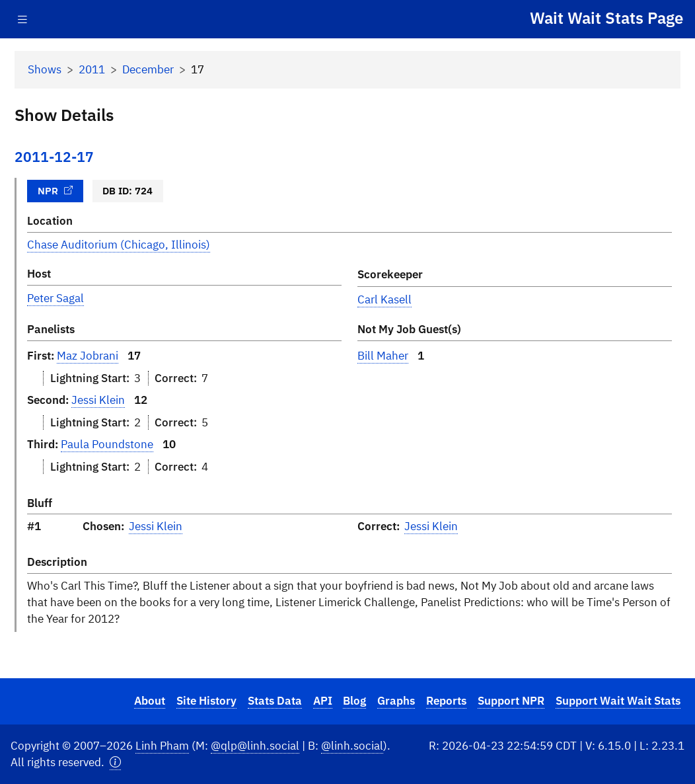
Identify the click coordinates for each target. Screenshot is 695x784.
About (150, 701)
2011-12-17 (54, 157)
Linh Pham (162, 746)
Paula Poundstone (107, 444)
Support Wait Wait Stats (618, 701)
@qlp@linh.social (255, 746)
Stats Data (275, 701)
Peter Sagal (55, 298)
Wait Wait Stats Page (606, 18)
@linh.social (352, 746)
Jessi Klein (98, 400)
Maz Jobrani (88, 356)
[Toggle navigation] (22, 20)
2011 (92, 69)
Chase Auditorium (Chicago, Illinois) (119, 245)
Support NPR (511, 701)
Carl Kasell (384, 299)
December (148, 69)
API (323, 701)
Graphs (396, 701)
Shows (45, 69)
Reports (446, 701)
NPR (55, 190)
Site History (206, 701)
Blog (354, 701)
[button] (115, 763)
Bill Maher (383, 356)
